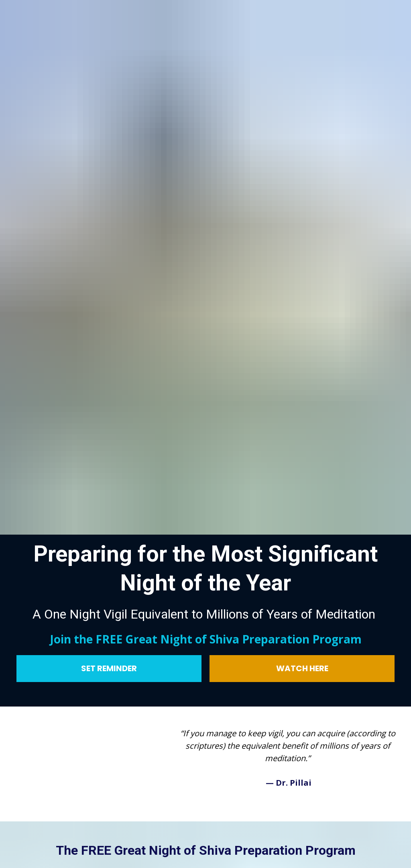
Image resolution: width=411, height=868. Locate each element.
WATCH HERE (302, 591)
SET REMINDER (109, 591)
